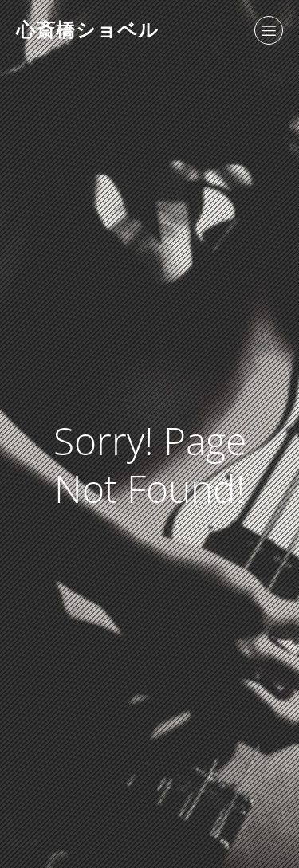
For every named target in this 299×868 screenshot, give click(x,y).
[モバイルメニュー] (269, 30)
